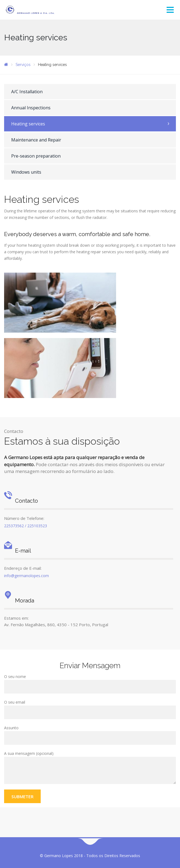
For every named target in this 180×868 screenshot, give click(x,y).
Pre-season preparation (36, 156)
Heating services (28, 124)
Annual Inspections (31, 108)
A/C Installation (27, 92)
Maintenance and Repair (36, 140)
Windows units (26, 172)
